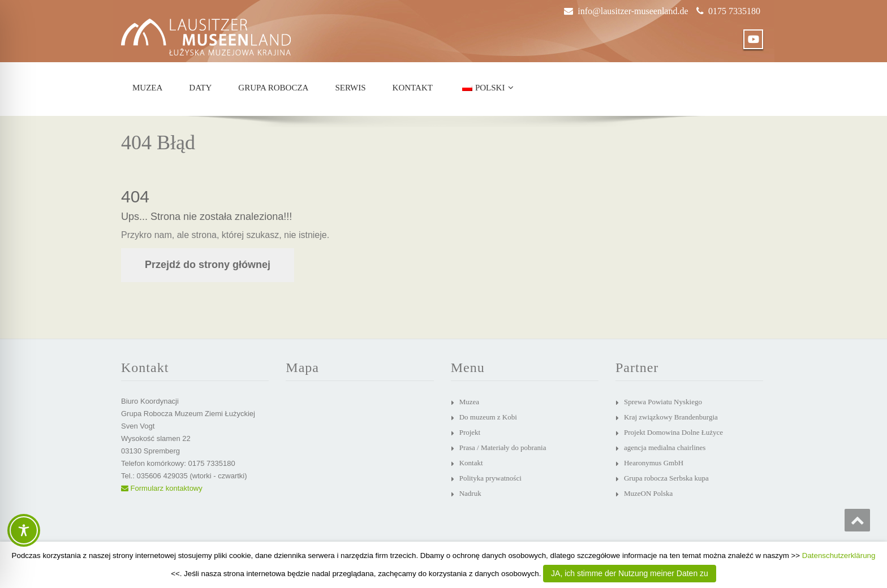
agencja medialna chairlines (665, 448)
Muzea (147, 88)
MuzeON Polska (648, 493)
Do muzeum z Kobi (488, 417)
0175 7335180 (734, 11)
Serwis (350, 88)
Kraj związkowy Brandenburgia (671, 417)
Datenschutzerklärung (839, 555)
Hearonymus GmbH (654, 463)
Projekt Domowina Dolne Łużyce (673, 432)
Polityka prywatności (490, 478)
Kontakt (413, 88)
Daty (200, 88)
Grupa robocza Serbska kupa (666, 478)
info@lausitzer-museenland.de (633, 11)
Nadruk (470, 493)
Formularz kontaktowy (162, 488)
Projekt (470, 432)
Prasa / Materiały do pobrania (503, 448)
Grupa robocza (273, 88)
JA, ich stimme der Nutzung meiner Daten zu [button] (630, 573)
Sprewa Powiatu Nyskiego (663, 402)
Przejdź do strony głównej (208, 265)
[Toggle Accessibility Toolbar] (24, 530)
